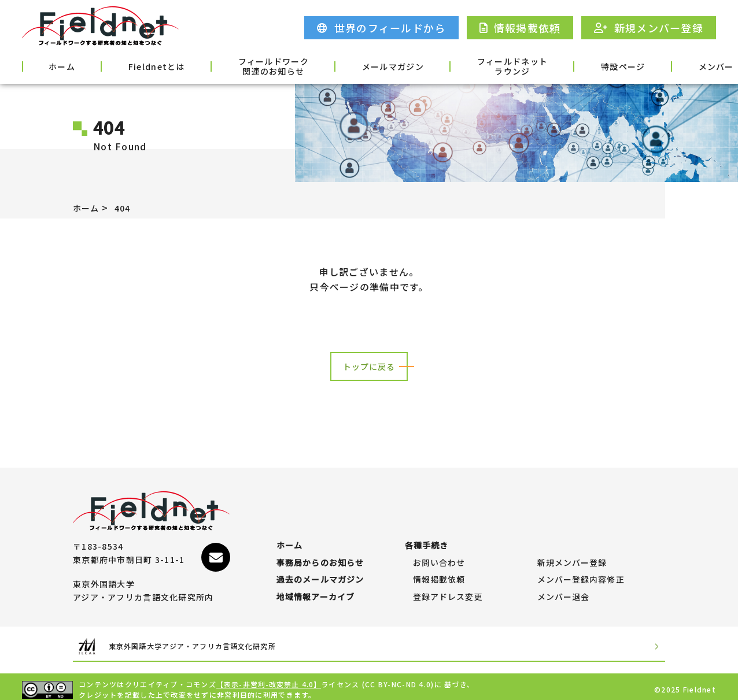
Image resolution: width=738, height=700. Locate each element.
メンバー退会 (564, 591)
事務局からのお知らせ (321, 546)
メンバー (610, 65)
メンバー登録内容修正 (582, 568)
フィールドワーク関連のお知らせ (230, 66)
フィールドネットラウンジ (440, 66)
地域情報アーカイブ (316, 591)
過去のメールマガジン (321, 568)
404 (127, 208)
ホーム (52, 65)
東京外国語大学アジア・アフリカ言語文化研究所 (215, 641)
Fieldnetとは (129, 65)
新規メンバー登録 (573, 546)
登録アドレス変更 (448, 591)
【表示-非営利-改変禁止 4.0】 (270, 678)
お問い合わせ (440, 546)
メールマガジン (335, 65)
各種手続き (685, 65)
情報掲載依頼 (440, 568)
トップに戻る (369, 366)
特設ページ (535, 65)
